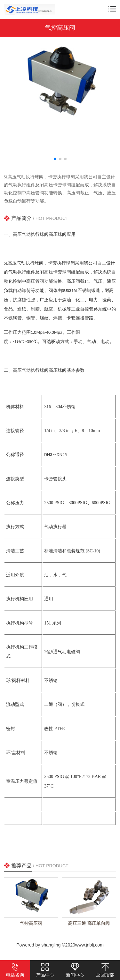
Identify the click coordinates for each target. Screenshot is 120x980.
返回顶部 (105, 970)
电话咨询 (15, 970)
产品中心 (45, 970)
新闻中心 (75, 970)
